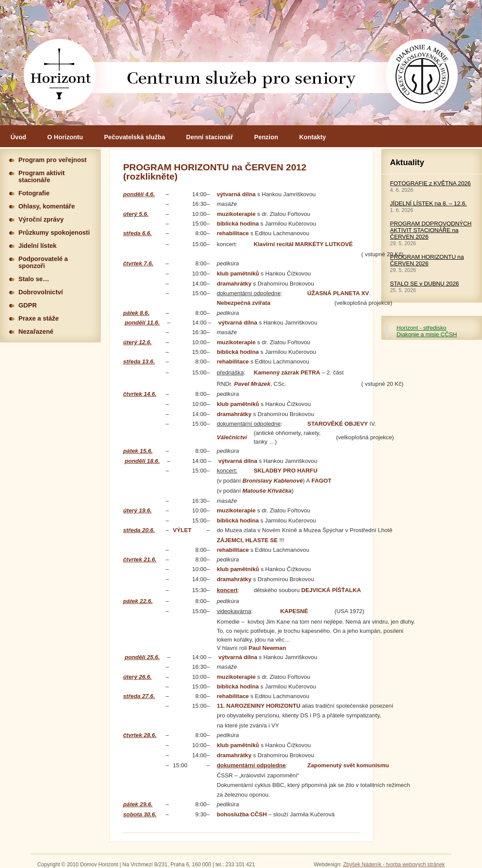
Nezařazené (36, 332)
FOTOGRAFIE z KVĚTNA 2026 (430, 183)
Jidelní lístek (37, 246)
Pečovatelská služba (135, 137)
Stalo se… (34, 279)
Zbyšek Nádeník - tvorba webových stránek (394, 864)
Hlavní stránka (241, 63)
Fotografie (34, 193)
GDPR (28, 305)
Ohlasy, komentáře (47, 206)
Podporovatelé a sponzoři (43, 262)
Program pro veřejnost (53, 160)
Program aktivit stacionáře (42, 176)
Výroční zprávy (41, 219)
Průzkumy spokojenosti (54, 233)
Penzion (266, 137)
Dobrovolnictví (41, 292)
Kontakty (313, 137)
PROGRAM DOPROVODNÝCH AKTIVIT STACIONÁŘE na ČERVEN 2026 (431, 230)
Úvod (18, 137)
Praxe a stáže (39, 318)
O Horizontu (65, 137)
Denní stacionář (210, 137)
